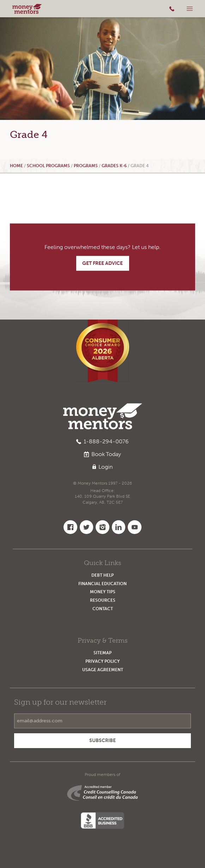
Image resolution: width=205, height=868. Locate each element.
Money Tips (103, 592)
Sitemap (102, 653)
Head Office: (103, 497)
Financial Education (102, 584)
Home (16, 166)
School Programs (48, 166)
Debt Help (102, 575)
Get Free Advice (102, 263)
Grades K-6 (114, 166)
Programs (86, 166)
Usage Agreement (103, 670)
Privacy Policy (102, 661)
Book (103, 454)
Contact (103, 609)
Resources (103, 600)
